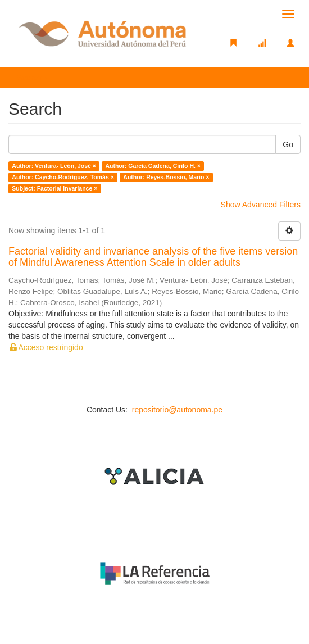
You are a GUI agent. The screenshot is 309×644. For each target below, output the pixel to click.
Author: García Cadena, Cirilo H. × (153, 166)
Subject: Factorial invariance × (54, 188)
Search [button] (33, 78)
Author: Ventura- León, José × (54, 166)
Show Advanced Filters (261, 205)
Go (288, 144)
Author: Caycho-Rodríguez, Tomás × (63, 177)
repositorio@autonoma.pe (177, 410)
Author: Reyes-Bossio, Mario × (166, 177)
